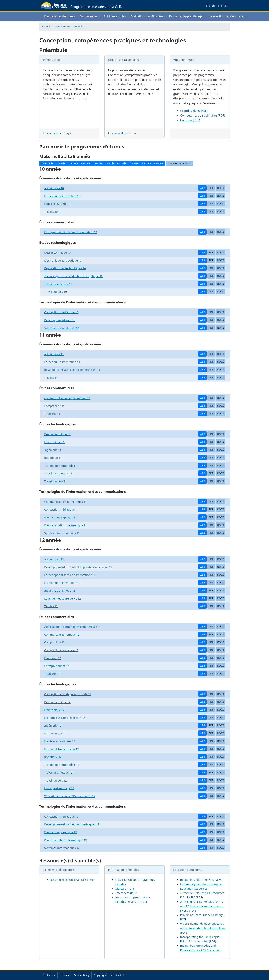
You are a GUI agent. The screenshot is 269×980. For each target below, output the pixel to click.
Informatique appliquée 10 (62, 328)
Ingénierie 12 (53, 726)
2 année (73, 163)
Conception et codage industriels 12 (68, 694)
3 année (85, 163)
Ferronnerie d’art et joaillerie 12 (65, 718)
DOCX (220, 188)
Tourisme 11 (52, 414)
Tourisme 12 (52, 674)
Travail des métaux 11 (58, 473)
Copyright (100, 975)
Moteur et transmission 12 (62, 749)
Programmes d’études (59, 16)
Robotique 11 (53, 458)
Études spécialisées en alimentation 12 (69, 575)
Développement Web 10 (60, 320)
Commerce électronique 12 (62, 635)
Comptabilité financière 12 (61, 650)
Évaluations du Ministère (147, 16)
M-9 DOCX (186, 163)
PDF (211, 188)
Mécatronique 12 (55, 733)
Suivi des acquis (114, 16)
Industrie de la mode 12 (60, 591)
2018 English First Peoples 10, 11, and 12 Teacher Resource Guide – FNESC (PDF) (202, 906)
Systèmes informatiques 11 (62, 533)
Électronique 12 (54, 710)
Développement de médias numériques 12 (72, 824)
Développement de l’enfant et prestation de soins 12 (78, 567)
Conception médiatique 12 (61, 817)
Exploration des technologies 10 (65, 268)
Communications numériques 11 (65, 502)
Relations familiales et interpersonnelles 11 (72, 370)
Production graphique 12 (61, 832)
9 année (158, 163)
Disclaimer (48, 975)
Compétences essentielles (70, 26)
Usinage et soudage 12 (59, 788)
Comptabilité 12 (54, 642)
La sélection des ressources (227, 16)
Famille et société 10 (57, 204)
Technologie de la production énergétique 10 (73, 276)
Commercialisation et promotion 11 (67, 398)
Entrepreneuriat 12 (57, 666)
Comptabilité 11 (54, 406)
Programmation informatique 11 (66, 525)
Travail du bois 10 (55, 292)
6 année (122, 163)
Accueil (46, 26)
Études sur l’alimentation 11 (62, 362)
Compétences (88, 16)
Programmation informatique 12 (66, 840)
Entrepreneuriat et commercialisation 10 (71, 232)
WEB (202, 188)
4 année (97, 163)
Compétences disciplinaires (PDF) (203, 115)
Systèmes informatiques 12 (62, 848)
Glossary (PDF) (124, 889)
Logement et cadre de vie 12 (63, 599)
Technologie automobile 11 (62, 466)
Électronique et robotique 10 (63, 261)
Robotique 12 (53, 757)
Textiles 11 (51, 378)
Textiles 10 (51, 212)
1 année (61, 163)
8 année (146, 163)
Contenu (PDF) (190, 120)
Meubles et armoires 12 (60, 741)
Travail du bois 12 (55, 780)
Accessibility (81, 975)
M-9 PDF (172, 163)
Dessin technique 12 (57, 702)
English (210, 6)
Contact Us (118, 975)
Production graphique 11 (61, 517)
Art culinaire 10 (54, 188)
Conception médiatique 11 (61, 510)
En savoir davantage (57, 133)
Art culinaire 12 (54, 559)
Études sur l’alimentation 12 (62, 583)
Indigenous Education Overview (201, 880)
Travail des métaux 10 (58, 284)
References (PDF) (126, 893)
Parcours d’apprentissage (186, 16)
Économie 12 (53, 658)
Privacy (64, 975)
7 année (134, 163)
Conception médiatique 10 (61, 312)
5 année (110, 163)
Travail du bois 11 (55, 481)
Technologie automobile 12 (62, 765)
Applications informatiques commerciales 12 (73, 627)
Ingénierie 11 (53, 450)
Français (223, 6)
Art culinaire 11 (54, 354)
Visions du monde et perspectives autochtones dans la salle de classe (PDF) (203, 928)
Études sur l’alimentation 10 (62, 196)
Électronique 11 (54, 442)
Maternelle (47, 163)
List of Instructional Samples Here (72, 880)
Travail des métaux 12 (58, 773)
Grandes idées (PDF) (194, 111)
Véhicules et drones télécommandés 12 (70, 796)
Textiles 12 (51, 606)
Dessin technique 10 (57, 253)
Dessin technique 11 (57, 434)
